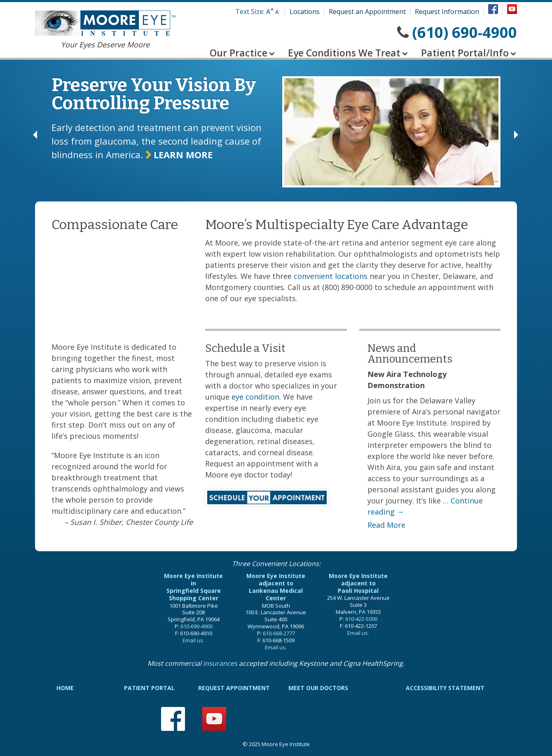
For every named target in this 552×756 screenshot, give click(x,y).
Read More (386, 525)
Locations (305, 12)
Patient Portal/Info (465, 53)
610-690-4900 (196, 626)
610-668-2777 (279, 633)
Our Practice (239, 53)
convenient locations (331, 276)
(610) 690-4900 (465, 32)
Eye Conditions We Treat (344, 53)
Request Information (447, 12)
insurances (220, 663)
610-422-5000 (361, 619)
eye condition (255, 397)
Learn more (179, 154)
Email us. (193, 640)
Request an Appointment (367, 12)
